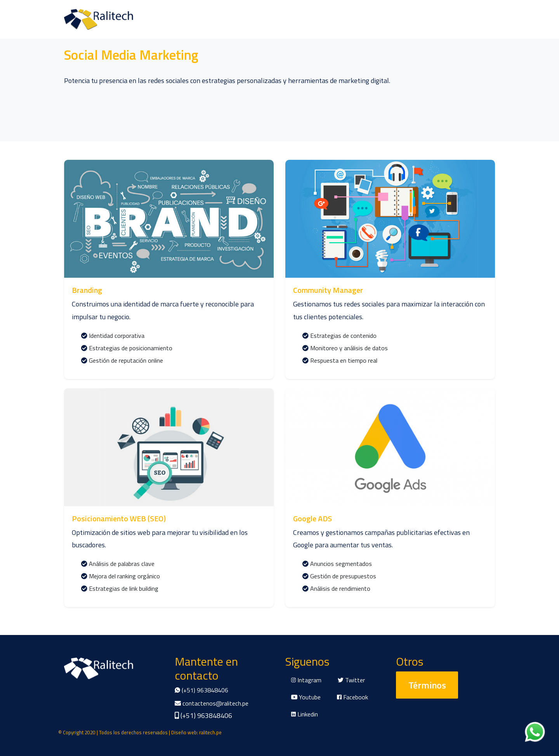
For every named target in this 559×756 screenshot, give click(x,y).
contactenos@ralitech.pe (212, 703)
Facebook (352, 697)
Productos (111, 19)
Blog (141, 19)
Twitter (351, 680)
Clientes (216, 19)
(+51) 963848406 (201, 690)
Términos (427, 685)
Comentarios (176, 19)
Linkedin (305, 714)
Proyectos (253, 19)
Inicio (42, 19)
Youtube (306, 697)
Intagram (306, 680)
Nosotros (72, 19)
